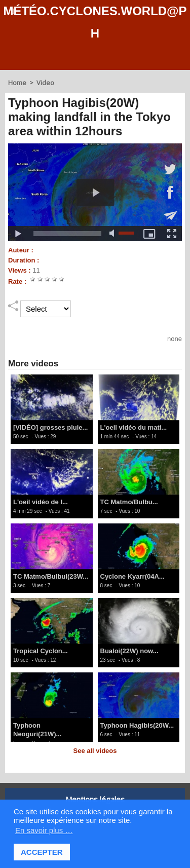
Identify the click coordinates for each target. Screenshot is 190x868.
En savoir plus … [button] (44, 830)
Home (17, 83)
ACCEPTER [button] (42, 852)
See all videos (95, 751)
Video (45, 83)
